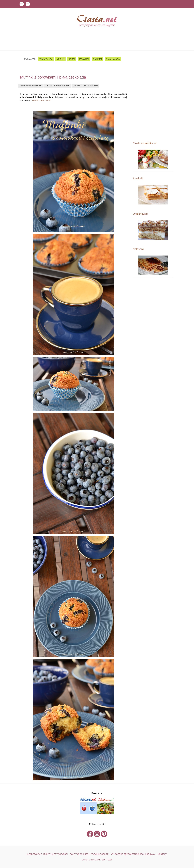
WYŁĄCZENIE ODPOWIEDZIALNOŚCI (128, 854)
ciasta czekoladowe (85, 86)
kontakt (162, 854)
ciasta (60, 59)
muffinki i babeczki (31, 86)
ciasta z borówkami (58, 86)
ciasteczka (113, 59)
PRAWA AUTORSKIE (99, 854)
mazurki (84, 59)
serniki (98, 59)
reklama (151, 854)
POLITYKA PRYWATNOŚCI (56, 854)
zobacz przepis (41, 101)
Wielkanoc (46, 59)
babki (72, 59)
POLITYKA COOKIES (79, 854)
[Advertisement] (153, 96)
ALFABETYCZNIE (34, 854)
